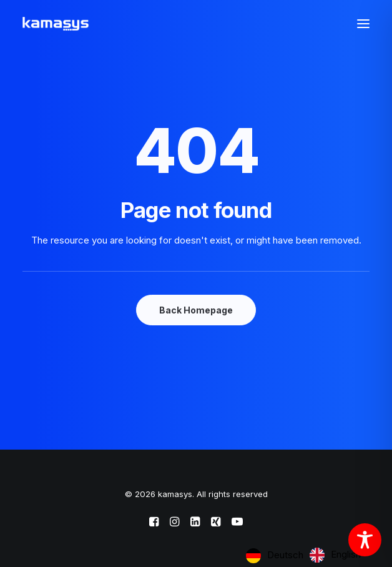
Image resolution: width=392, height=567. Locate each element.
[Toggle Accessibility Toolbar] (365, 540)
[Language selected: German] (306, 555)
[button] (363, 24)
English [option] (346, 554)
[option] (335, 555)
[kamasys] (56, 24)
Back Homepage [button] (196, 310)
